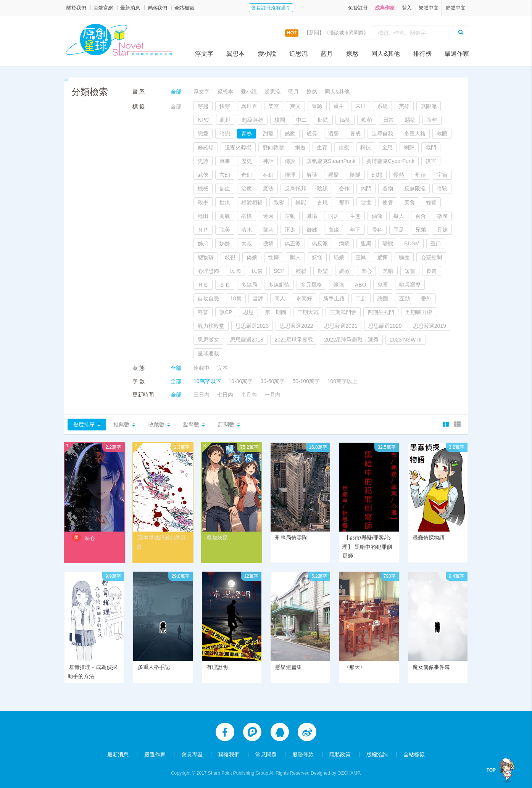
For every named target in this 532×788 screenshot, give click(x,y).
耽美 (225, 230)
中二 (301, 120)
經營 (431, 202)
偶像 (377, 216)
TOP (493, 770)
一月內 (272, 395)
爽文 (295, 106)
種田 (203, 216)
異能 (301, 202)
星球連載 (208, 353)
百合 (421, 216)
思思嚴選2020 (385, 326)
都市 (344, 202)
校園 (280, 120)
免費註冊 (358, 8)
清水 (247, 230)
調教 (345, 271)
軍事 (225, 161)
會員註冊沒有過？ (271, 8)
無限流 (429, 106)
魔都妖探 (217, 538)
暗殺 (442, 189)
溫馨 (334, 134)
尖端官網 (103, 8)
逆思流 (298, 54)
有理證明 (217, 667)
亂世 (226, 120)
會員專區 (192, 754)
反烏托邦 (295, 189)
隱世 (366, 202)
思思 (248, 312)
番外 (426, 298)
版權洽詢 (377, 754)
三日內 (202, 395)
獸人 (295, 257)
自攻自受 (208, 298)
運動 (290, 216)
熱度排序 (84, 424)
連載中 (202, 368)
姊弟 (203, 243)
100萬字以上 (343, 381)
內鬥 (366, 189)
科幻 (268, 175)
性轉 (274, 257)
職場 (312, 216)
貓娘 (339, 257)
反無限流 (415, 189)
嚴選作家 (457, 54)
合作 (344, 189)
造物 (388, 189)
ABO (361, 285)
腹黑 (366, 243)
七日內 (225, 395)
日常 (389, 120)
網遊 (300, 147)
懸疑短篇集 (289, 667)
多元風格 (311, 285)
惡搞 (410, 120)
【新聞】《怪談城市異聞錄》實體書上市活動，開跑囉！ (366, 33)
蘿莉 (268, 230)
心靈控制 (431, 257)
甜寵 (268, 134)
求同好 (304, 298)
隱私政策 (340, 754)
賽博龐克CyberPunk (390, 161)
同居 (334, 216)
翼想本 (235, 54)
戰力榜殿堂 (211, 326)
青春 (247, 134)
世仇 (225, 202)
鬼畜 (383, 285)
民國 (235, 271)
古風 (322, 202)
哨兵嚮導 (410, 285)
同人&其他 (386, 54)
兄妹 (442, 230)
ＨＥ (203, 285)
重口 (436, 243)
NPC (203, 120)
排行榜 (422, 54)
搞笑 (345, 120)
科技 (366, 147)
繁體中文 (429, 8)
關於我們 (76, 8)
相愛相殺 (252, 202)
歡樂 (323, 271)
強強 (339, 285)
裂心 (90, 538)
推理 (290, 175)
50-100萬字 (306, 381)
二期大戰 (308, 312)
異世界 (249, 106)
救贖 (442, 134)
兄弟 (421, 230)
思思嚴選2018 (247, 340)
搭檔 (247, 216)
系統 (382, 106)
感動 (290, 134)
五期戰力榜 (419, 312)
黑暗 (388, 271)
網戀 (409, 147)
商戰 (225, 216)
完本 (222, 368)
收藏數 (156, 424)
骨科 (377, 230)
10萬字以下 (207, 381)
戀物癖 (206, 257)
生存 (322, 147)
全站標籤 (184, 8)
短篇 (410, 271)
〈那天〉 (355, 667)
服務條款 (303, 754)
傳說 (290, 161)
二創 (361, 298)
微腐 (442, 216)
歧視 (230, 257)
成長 (312, 134)
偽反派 (320, 243)
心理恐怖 (208, 271)
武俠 (203, 175)
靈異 (361, 257)
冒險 (317, 106)
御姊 (312, 230)
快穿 (225, 106)
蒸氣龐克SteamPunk (331, 161)
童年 (432, 120)
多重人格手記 (154, 667)
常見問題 (266, 754)
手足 (399, 230)
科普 (203, 312)
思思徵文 (208, 340)
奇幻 (247, 175)
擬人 (399, 216)
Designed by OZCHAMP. (336, 773)
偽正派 (293, 243)
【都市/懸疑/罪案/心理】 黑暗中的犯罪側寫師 (367, 547)
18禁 (236, 298)
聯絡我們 (157, 8)
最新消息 (130, 8)
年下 (355, 230)
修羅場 (206, 147)
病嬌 (344, 243)
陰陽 (355, 175)
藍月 (327, 54)
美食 (409, 202)
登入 (407, 8)
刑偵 (421, 175)
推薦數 (121, 424)
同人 (280, 298)
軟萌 (367, 120)
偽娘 (252, 257)
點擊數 (191, 424)
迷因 (268, 216)
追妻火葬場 (238, 147)
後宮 (431, 161)
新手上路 (334, 298)
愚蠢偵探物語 (429, 538)
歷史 (247, 161)
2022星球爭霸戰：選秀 (351, 340)
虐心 (366, 271)
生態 (355, 216)
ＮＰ (203, 230)
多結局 (249, 285)
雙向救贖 (273, 147)
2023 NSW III (405, 340)
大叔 (247, 243)
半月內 (249, 395)
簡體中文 (456, 8)
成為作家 (385, 8)
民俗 (257, 271)
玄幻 (225, 175)
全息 (387, 147)
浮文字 (204, 54)
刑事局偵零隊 (291, 538)
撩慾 (352, 54)
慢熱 (399, 175)
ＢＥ (225, 285)
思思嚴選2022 (296, 326)
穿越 (203, 106)
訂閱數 (226, 424)
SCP (279, 271)
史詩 (203, 161)
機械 (203, 189)
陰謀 (322, 189)
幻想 (377, 175)
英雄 (404, 106)
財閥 (323, 120)
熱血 (225, 189)
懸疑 (334, 175)
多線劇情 (279, 285)
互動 (405, 298)
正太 (290, 230)
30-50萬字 (272, 381)
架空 (274, 106)
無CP (226, 312)
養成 (355, 134)
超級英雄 (253, 120)
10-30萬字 (241, 381)
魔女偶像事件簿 (431, 667)
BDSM (412, 243)
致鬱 (279, 202)
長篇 (432, 271)
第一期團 (276, 312)
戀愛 (203, 134)
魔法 (268, 189)
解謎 (312, 175)
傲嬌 (268, 243)
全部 (176, 92)
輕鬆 (301, 271)
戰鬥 (431, 147)
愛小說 (267, 54)
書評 (258, 298)
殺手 (203, 202)
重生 (339, 106)
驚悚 (382, 257)
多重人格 (415, 134)
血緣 (334, 230)
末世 (361, 106)
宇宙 (442, 175)
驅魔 (404, 257)
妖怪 (317, 257)
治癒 (247, 189)
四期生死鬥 (381, 312)
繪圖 (383, 298)
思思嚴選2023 (252, 326)
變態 (388, 243)
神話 (268, 161)
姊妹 (225, 243)
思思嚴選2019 (430, 326)
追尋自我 (382, 134)
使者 (388, 202)
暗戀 (225, 134)
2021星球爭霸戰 (294, 340)
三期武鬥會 (343, 312)
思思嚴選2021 (341, 326)
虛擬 (344, 147)
